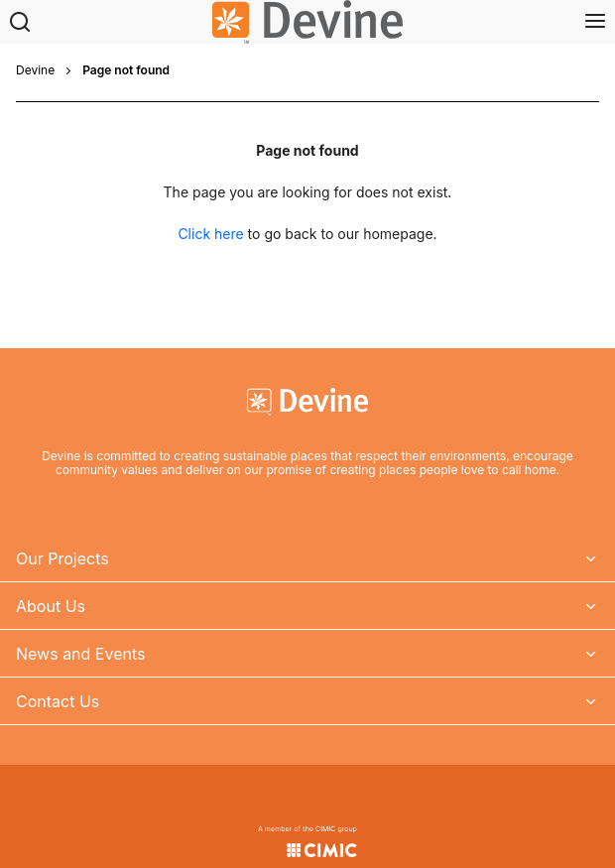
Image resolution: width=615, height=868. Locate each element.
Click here (210, 234)
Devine (35, 70)
